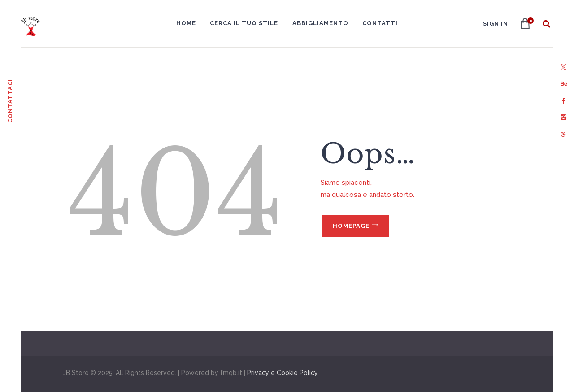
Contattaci (10, 101)
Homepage (351, 226)
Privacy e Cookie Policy (283, 373)
